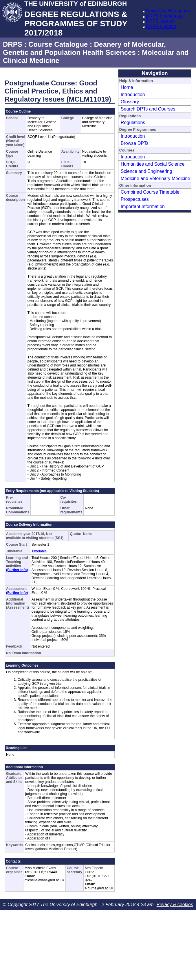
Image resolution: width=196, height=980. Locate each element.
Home (127, 87)
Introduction (133, 95)
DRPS (13, 44)
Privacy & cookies (175, 905)
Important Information (143, 206)
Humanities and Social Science (153, 164)
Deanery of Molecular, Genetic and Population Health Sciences (84, 48)
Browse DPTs (135, 143)
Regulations (133, 122)
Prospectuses (135, 199)
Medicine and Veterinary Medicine (155, 178)
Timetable (39, 551)
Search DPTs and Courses (148, 109)
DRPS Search (160, 21)
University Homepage (168, 11)
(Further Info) (17, 570)
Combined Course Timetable (150, 192)
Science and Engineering (146, 171)
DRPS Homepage (164, 16)
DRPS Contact (161, 26)
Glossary (130, 102)
